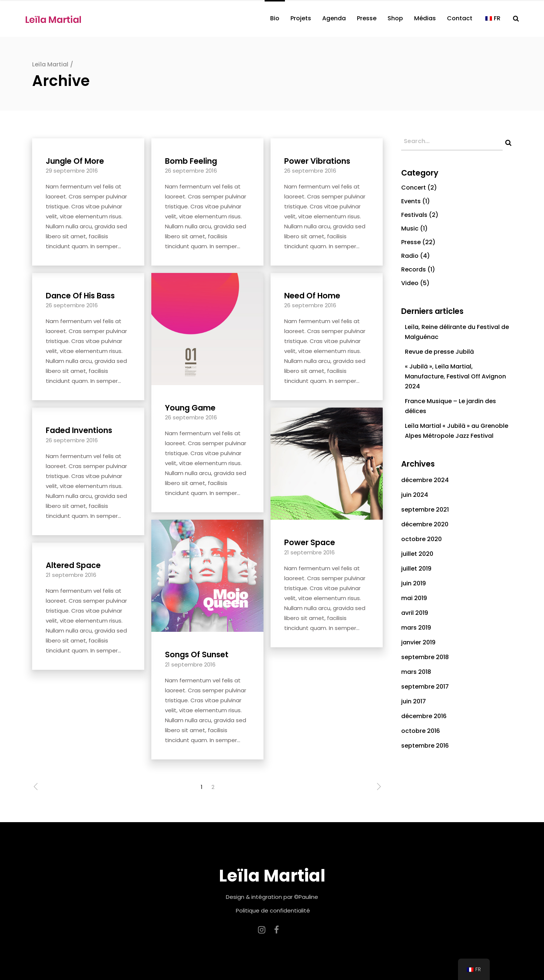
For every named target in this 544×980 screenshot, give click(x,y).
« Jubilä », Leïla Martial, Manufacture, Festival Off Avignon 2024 (455, 376)
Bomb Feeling (191, 161)
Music (410, 228)
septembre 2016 (425, 746)
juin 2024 (415, 495)
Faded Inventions (79, 430)
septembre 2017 (425, 687)
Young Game (190, 408)
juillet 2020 (417, 554)
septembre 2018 (425, 657)
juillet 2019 (416, 569)
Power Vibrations (317, 161)
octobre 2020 (421, 539)
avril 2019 (415, 613)
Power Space (310, 542)
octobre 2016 (421, 731)
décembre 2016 (424, 716)
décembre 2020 (425, 524)
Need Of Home (312, 296)
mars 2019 (416, 628)
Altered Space (73, 565)
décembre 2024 (425, 480)
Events (411, 201)
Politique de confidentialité (273, 910)
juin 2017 (414, 701)
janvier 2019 (418, 642)
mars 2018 (416, 672)
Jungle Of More (75, 161)
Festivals (414, 215)
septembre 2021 (425, 510)
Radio (410, 256)
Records (414, 269)
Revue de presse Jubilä (439, 352)
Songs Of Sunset (197, 655)
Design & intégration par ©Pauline (272, 897)
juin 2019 (414, 583)
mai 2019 (414, 598)
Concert (414, 188)
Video (410, 283)
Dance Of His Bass (80, 296)
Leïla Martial (50, 64)
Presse (411, 242)
